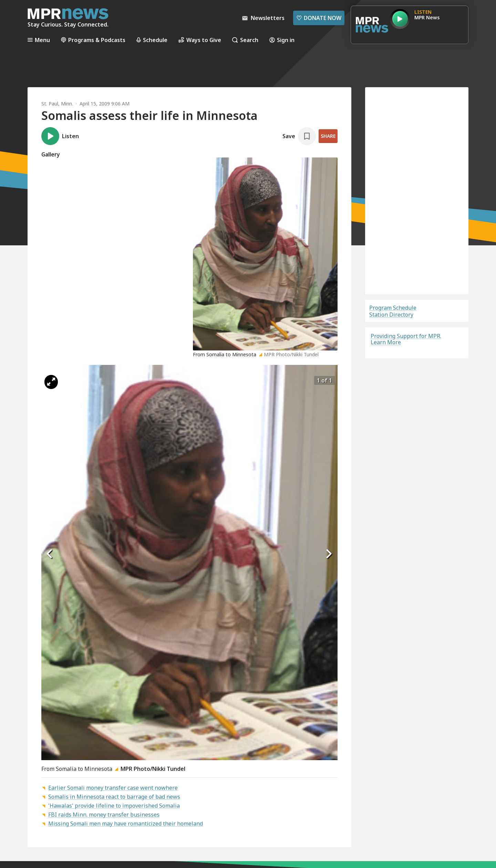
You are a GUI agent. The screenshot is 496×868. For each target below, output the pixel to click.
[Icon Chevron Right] (329, 554)
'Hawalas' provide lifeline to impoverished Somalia (114, 806)
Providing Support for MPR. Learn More (406, 339)
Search (245, 40)
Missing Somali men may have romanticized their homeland (126, 824)
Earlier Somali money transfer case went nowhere (113, 788)
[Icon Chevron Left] (50, 554)
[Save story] (299, 136)
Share (328, 136)
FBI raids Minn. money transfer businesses (104, 815)
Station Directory (391, 315)
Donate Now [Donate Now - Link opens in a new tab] (319, 18)
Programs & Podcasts (93, 40)
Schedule (152, 40)
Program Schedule (393, 308)
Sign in (282, 40)
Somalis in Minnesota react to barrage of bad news (114, 797)
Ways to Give (200, 40)
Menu (39, 40)
